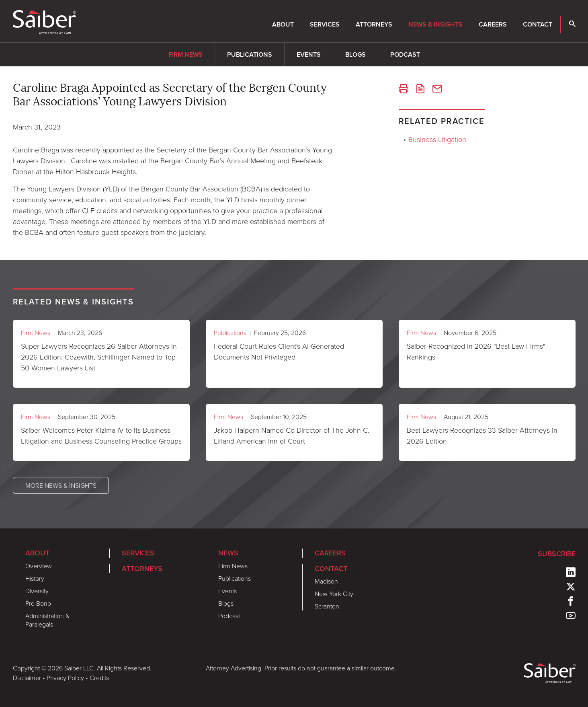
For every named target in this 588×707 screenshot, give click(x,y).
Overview (39, 566)
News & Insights (435, 24)
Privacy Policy (65, 678)
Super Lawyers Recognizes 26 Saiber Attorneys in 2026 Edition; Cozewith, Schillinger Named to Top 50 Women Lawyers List (99, 357)
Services (325, 24)
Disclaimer (27, 678)
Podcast (405, 54)
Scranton (327, 606)
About (283, 24)
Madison (326, 581)
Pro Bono (38, 603)
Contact (538, 24)
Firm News (185, 54)
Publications (250, 54)
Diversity (37, 591)
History (35, 578)
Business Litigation (437, 139)
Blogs (355, 54)
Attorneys (374, 24)
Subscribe (557, 554)
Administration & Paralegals (47, 620)
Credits (99, 678)
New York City (334, 594)
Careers (493, 24)
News (228, 553)
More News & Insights (61, 485)
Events (309, 54)
